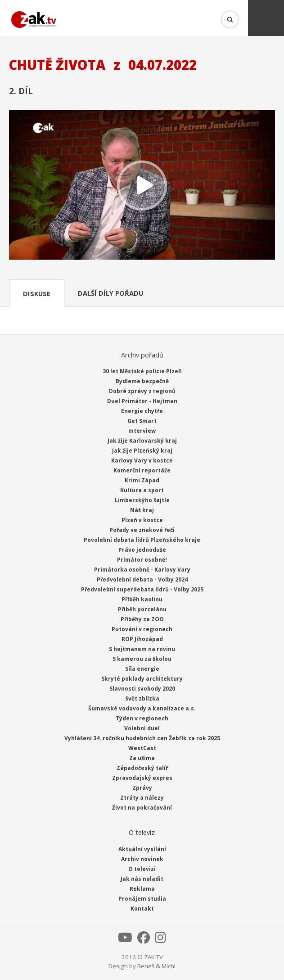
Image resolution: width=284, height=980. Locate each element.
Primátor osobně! (142, 560)
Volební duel (142, 728)
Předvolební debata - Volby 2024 (142, 579)
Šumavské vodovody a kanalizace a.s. (142, 708)
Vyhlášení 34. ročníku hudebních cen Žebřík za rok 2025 (142, 738)
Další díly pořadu (110, 293)
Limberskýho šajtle (142, 500)
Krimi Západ (142, 480)
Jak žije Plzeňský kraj (142, 451)
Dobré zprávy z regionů (142, 391)
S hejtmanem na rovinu (142, 649)
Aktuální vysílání (142, 849)
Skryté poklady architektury (142, 679)
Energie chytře (142, 411)
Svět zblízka (142, 698)
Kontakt (142, 909)
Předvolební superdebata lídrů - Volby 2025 (142, 589)
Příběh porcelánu (142, 609)
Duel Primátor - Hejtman (142, 401)
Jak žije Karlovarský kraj (142, 441)
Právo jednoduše (142, 550)
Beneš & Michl (156, 966)
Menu (266, 18)
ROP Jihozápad (142, 639)
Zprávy (142, 788)
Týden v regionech (142, 718)
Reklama (142, 889)
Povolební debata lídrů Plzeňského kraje (142, 540)
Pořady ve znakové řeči (142, 530)
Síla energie (142, 669)
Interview (142, 431)
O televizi (142, 869)
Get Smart (142, 421)
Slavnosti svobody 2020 (142, 689)
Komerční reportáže (142, 470)
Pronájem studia (142, 899)
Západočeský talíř (142, 768)
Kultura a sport (142, 490)
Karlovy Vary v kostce (142, 460)
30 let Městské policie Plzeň (142, 371)
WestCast (142, 748)
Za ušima (142, 758)
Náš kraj (142, 510)
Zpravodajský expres (142, 778)
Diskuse (37, 293)
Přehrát (142, 186)
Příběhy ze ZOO (142, 619)
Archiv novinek (142, 859)
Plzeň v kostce (142, 520)
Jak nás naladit (142, 879)
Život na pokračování (142, 808)
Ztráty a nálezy (142, 798)
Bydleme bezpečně (142, 381)
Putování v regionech (142, 629)
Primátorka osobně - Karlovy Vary (142, 570)
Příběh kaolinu (142, 599)
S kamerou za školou (142, 659)
